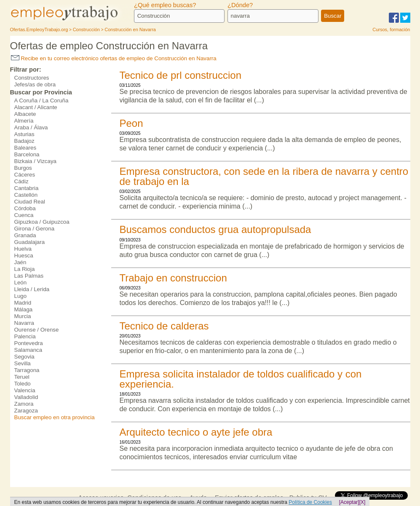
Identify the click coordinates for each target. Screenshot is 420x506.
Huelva (23, 249)
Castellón (26, 195)
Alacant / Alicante (36, 107)
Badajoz (24, 141)
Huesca (24, 256)
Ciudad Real (30, 202)
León (21, 282)
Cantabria (27, 188)
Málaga (24, 309)
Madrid (23, 303)
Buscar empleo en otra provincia (55, 417)
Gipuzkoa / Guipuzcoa (42, 222)
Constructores (32, 78)
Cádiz (21, 181)
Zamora (24, 404)
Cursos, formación (391, 29)
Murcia (23, 316)
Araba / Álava (31, 127)
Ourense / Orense (37, 330)
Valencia (25, 390)
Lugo (21, 296)
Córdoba (25, 208)
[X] (362, 502)
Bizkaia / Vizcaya (36, 161)
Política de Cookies (310, 502)
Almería (24, 121)
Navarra (24, 323)
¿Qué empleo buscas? (165, 5)
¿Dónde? (240, 5)
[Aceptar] (349, 502)
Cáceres (25, 175)
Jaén (20, 262)
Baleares (25, 148)
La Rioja (25, 269)
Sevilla (23, 363)
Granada (25, 235)
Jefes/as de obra (35, 84)
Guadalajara (30, 242)
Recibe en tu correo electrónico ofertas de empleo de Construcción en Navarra (114, 58)
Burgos (23, 168)
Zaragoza (26, 411)
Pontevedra (29, 343)
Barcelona (27, 154)
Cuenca (24, 215)
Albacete (25, 114)
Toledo (23, 384)
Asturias (24, 134)
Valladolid (26, 397)
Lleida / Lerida (32, 289)
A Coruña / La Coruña (41, 100)
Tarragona (27, 370)
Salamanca (28, 350)
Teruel (22, 377)
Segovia (24, 357)
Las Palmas (29, 276)
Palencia (25, 336)
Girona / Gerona (35, 229)
